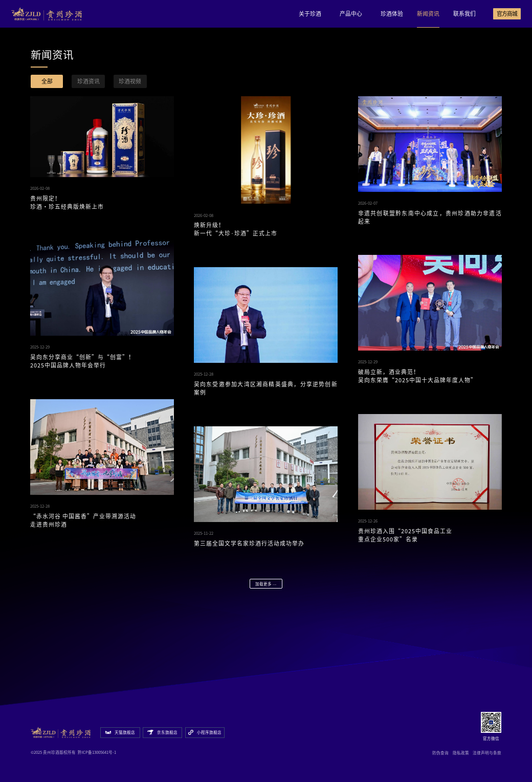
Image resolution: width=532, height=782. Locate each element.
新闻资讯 (428, 14)
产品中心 (351, 14)
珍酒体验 (392, 14)
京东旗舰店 (162, 732)
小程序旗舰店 (205, 733)
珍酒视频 (130, 81)
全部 (47, 81)
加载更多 (266, 584)
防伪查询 (440, 753)
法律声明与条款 (487, 753)
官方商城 (507, 14)
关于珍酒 (310, 14)
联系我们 (464, 14)
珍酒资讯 (88, 81)
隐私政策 (461, 753)
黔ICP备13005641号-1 (97, 752)
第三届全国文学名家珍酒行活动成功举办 (249, 543)
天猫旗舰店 (120, 732)
